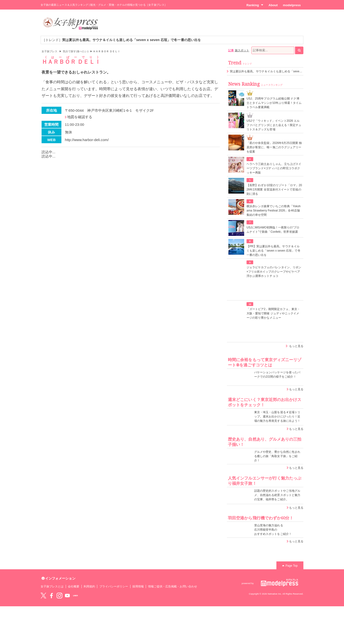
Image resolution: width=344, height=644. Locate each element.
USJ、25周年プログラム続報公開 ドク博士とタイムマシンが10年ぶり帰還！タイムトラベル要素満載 (274, 103)
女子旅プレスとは (52, 586)
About (273, 5)
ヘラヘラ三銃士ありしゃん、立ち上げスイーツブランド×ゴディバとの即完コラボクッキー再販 (274, 168)
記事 (231, 50)
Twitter (43, 596)
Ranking (255, 5)
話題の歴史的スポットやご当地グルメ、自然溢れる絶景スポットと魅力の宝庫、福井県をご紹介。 (277, 495)
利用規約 (89, 586)
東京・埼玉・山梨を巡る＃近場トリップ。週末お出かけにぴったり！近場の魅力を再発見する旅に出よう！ (277, 417)
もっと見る (296, 346)
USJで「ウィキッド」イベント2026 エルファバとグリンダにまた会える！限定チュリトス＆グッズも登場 (274, 125)
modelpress (292, 5)
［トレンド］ (121, 40)
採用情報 (138, 586)
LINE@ (75, 596)
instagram (59, 596)
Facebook (51, 596)
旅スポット (242, 50)
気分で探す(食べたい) (76, 51)
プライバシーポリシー (114, 586)
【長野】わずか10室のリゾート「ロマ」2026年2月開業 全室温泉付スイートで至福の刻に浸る (274, 190)
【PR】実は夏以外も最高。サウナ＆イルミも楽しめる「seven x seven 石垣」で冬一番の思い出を (274, 251)
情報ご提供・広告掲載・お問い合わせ (173, 586)
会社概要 (74, 586)
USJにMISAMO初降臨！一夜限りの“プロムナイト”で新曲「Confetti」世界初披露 (273, 230)
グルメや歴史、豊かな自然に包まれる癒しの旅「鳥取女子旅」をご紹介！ (277, 456)
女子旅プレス (49, 51)
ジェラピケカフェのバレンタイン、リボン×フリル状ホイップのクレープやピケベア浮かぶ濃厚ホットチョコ (274, 272)
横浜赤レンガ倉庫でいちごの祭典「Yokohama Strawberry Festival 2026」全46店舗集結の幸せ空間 (274, 211)
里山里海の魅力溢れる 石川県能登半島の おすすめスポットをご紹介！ (273, 530)
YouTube (67, 596)
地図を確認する (80, 117)
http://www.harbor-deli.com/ (87, 140)
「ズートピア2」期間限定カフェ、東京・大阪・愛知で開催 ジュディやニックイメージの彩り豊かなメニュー (273, 313)
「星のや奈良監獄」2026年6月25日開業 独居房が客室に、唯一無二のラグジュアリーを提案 (274, 147)
